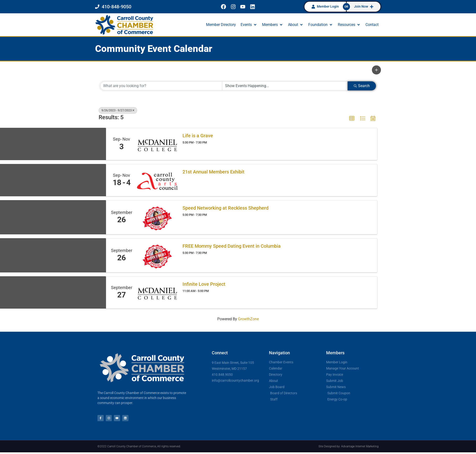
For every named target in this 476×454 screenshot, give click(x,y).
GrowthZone (248, 319)
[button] (249, 25)
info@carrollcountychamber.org (235, 380)
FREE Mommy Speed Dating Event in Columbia (232, 246)
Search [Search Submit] (362, 86)
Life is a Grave (198, 136)
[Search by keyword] (161, 86)
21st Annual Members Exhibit (213, 172)
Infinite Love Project (204, 284)
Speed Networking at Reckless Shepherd (225, 208)
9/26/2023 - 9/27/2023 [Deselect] (118, 110)
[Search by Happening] (285, 86)
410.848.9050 (222, 375)
